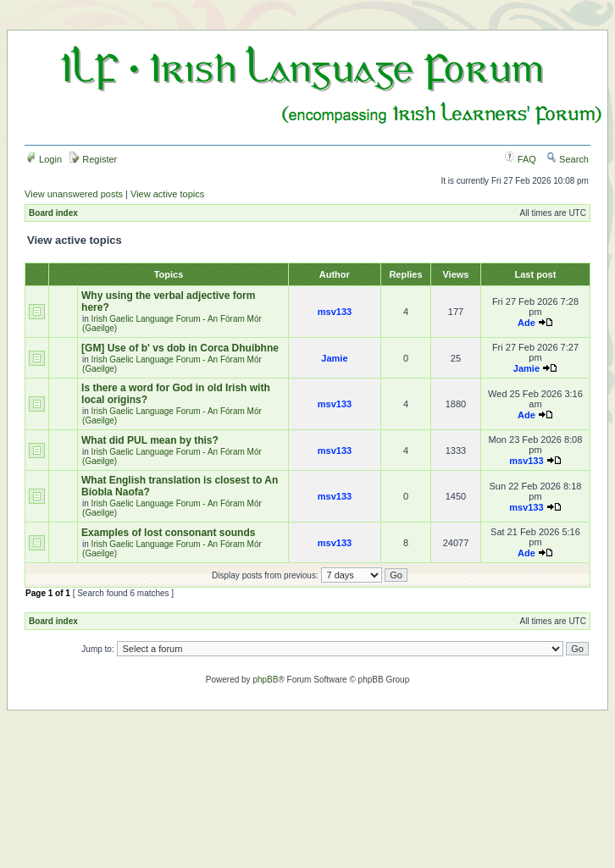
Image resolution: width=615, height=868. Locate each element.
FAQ (521, 159)
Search (568, 159)
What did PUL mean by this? (150, 440)
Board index (53, 213)
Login (44, 159)
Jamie (334, 358)
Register (93, 159)
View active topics (167, 194)
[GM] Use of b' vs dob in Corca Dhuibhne (180, 348)
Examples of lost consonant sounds (168, 533)
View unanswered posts (74, 194)
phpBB (265, 680)
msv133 (335, 312)
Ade (526, 323)
